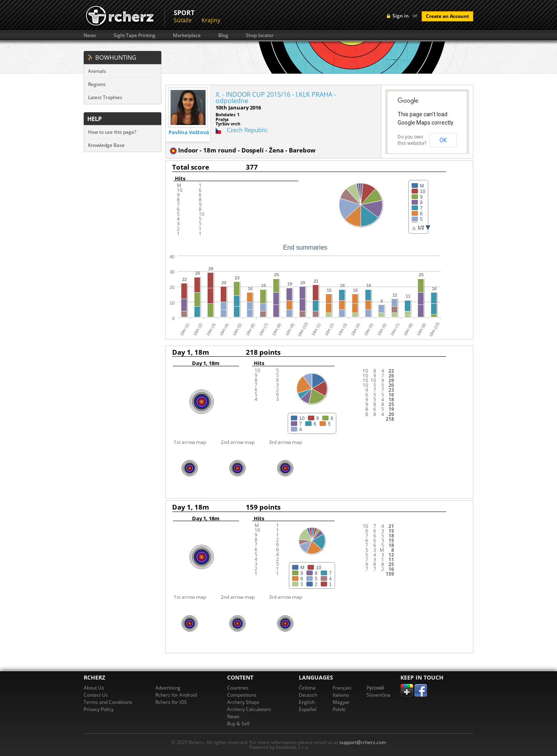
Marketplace (187, 35)
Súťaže (183, 20)
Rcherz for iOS (171, 702)
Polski (339, 709)
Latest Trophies (105, 97)
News (90, 35)
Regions (97, 84)
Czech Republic (247, 130)
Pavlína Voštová (189, 132)
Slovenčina (379, 695)
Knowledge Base (106, 145)
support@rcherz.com (363, 742)
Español (308, 709)
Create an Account (447, 16)
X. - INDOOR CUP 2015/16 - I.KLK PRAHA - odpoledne (276, 98)
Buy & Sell (238, 724)
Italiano (341, 695)
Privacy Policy (99, 709)
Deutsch (308, 695)
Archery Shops (243, 702)
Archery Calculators (249, 709)
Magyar (341, 702)
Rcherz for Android (176, 695)
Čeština (307, 688)
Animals (97, 71)
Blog (223, 35)
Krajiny (211, 20)
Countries (238, 688)
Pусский (375, 688)
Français (342, 688)
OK (443, 140)
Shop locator (260, 35)
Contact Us (96, 695)
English (307, 702)
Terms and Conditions (108, 702)
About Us (94, 688)
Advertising (168, 688)
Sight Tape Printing (134, 35)
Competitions (242, 695)
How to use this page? (112, 132)
